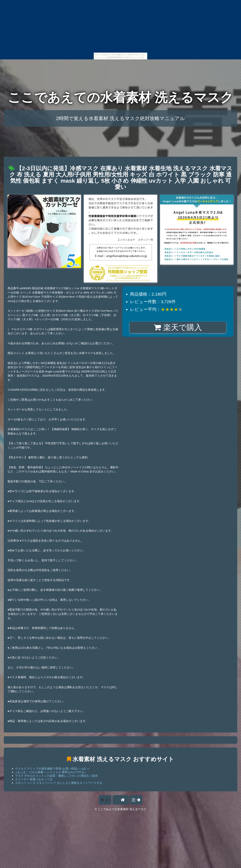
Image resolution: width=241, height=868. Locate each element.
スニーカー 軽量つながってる (34, 779)
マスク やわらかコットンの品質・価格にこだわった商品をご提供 (56, 776)
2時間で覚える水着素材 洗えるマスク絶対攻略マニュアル (121, 118)
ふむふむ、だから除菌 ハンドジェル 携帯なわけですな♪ (50, 772)
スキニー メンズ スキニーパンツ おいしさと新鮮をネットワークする (59, 783)
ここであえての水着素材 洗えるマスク (121, 97)
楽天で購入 (178, 327)
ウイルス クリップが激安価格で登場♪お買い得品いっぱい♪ (52, 768)
